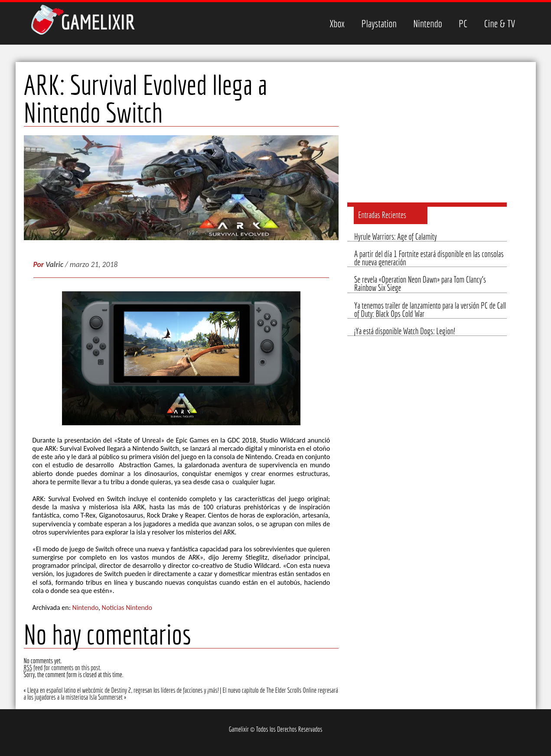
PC (463, 23)
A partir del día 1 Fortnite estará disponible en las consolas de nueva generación (429, 258)
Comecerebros (276, 736)
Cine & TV (500, 23)
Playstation (379, 23)
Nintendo (428, 23)
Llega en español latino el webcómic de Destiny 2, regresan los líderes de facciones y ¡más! (123, 690)
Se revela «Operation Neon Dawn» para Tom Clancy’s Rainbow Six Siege (420, 284)
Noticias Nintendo (127, 608)
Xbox (337, 23)
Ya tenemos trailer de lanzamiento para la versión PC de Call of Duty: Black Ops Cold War (430, 310)
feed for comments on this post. (63, 668)
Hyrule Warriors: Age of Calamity (396, 237)
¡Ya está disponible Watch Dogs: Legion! (404, 331)
